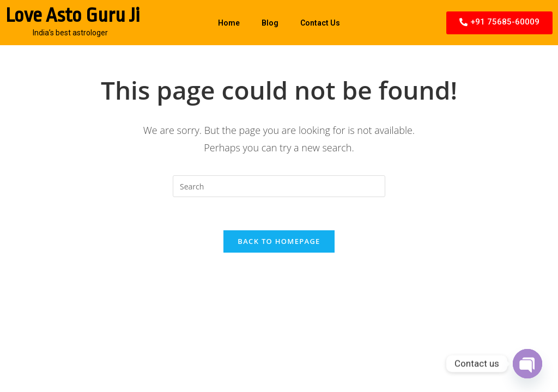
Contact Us (320, 23)
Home (229, 23)
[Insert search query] (279, 186)
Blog (270, 23)
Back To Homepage (279, 241)
